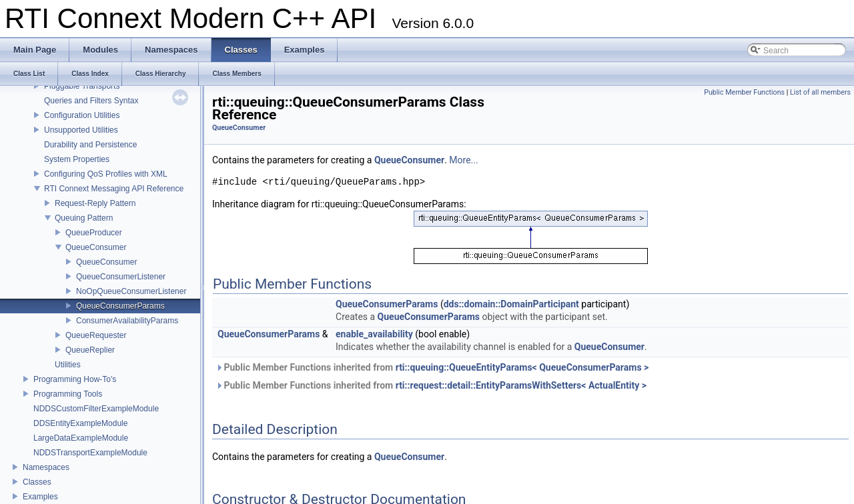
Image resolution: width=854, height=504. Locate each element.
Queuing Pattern (84, 218)
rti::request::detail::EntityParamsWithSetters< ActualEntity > (521, 385)
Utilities (68, 365)
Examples (40, 497)
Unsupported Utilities (81, 130)
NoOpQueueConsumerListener (131, 291)
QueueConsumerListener (121, 277)
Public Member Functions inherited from (432, 367)
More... (463, 160)
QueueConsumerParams (120, 306)
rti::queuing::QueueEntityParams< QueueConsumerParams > (522, 367)
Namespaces (46, 467)
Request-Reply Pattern (95, 203)
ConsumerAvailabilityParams (127, 321)
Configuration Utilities (82, 115)
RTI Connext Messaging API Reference (114, 189)
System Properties (77, 159)
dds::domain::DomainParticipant (511, 304)
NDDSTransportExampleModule (90, 453)
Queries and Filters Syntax (91, 101)
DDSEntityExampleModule (80, 423)
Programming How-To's (75, 379)
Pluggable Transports (82, 86)
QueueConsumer (96, 247)
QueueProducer (94, 233)
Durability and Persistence (90, 145)
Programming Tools (68, 394)
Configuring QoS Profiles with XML (106, 174)
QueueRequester (96, 335)
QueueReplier (90, 350)
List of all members (820, 92)
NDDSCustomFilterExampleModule (96, 409)
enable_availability (374, 334)
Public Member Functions (744, 92)
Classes (37, 482)
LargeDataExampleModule (81, 438)
